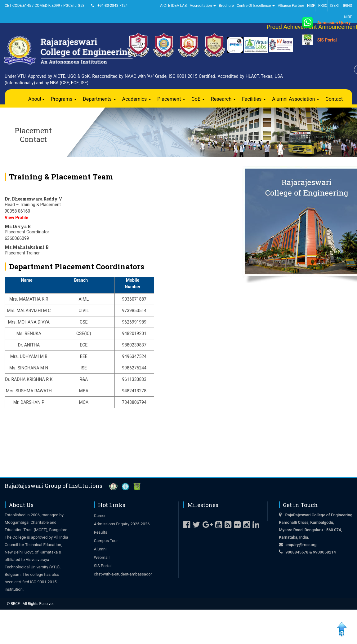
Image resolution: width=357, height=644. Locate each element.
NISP (311, 6)
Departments (99, 99)
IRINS (347, 6)
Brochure (226, 6)
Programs (64, 99)
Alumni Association (296, 99)
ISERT (335, 6)
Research (223, 99)
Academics (137, 99)
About (36, 99)
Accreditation (203, 6)
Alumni (100, 549)
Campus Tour (106, 541)
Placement (171, 99)
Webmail (102, 557)
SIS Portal (327, 40)
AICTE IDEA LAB (173, 6)
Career (100, 516)
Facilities (254, 99)
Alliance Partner (291, 6)
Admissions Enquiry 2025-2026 (122, 524)
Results (101, 532)
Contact (334, 99)
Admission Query (334, 23)
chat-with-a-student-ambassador (123, 574)
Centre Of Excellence (256, 6)
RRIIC (323, 6)
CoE (198, 99)
